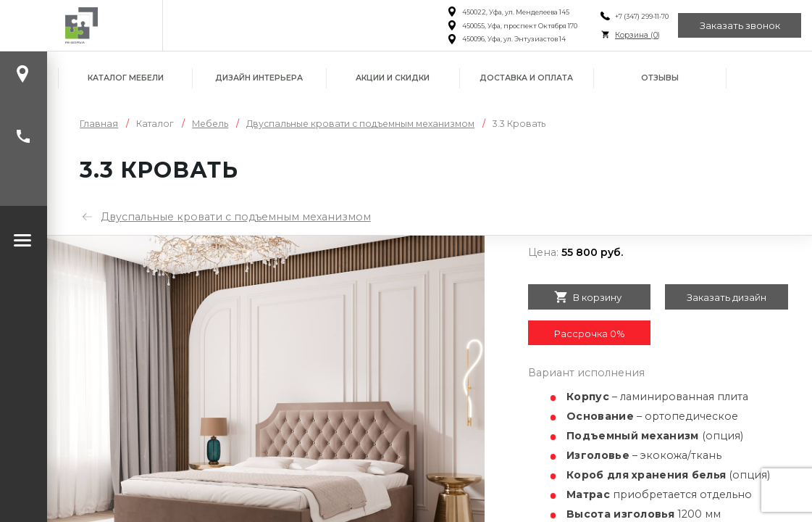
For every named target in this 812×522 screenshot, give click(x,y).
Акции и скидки (393, 78)
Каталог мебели (126, 78)
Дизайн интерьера (259, 78)
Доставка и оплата (526, 78)
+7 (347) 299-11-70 (642, 16)
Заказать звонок (740, 25)
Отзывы (660, 78)
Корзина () (637, 35)
